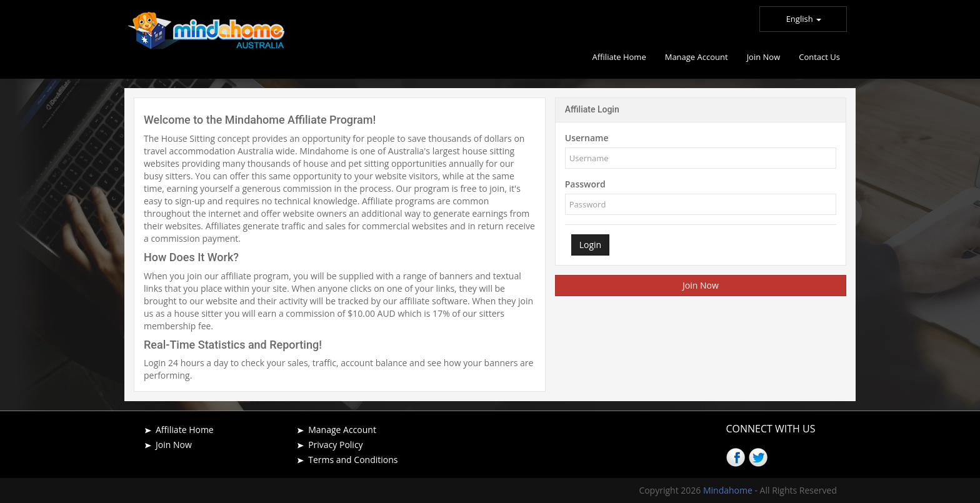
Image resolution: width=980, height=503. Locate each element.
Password (585, 184)
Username (587, 138)
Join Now (701, 285)
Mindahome (729, 490)
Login (590, 245)
